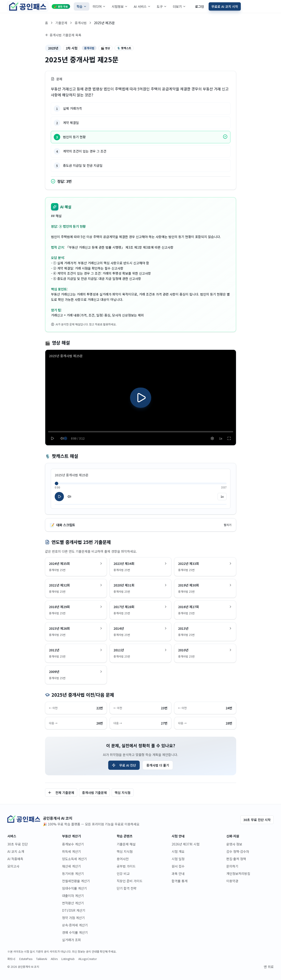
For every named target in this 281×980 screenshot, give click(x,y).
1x (222, 496)
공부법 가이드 (126, 866)
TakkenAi (42, 959)
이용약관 (232, 881)
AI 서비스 (142, 6)
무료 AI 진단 (124, 765)
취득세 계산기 (71, 851)
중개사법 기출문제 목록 (63, 35)
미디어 (99, 6)
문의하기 (232, 866)
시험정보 (120, 6)
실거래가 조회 (71, 940)
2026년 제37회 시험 (186, 844)
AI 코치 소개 (16, 851)
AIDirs (54, 959)
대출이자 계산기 (73, 896)
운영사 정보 (234, 844)
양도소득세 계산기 (74, 859)
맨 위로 (269, 967)
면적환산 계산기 (73, 903)
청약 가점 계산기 (73, 918)
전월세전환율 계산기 (76, 881)
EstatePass (26, 959)
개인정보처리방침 (238, 874)
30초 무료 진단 (18, 844)
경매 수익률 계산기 (75, 932)
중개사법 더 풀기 (158, 765)
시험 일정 (178, 859)
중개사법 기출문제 (94, 793)
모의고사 (13, 866)
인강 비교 (123, 874)
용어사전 (123, 859)
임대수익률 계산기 (74, 888)
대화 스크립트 (141, 525)
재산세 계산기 (71, 866)
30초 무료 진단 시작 (257, 820)
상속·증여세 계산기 (75, 925)
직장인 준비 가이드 (130, 881)
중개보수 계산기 (73, 844)
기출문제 (61, 23)
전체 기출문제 (61, 793)
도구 (162, 6)
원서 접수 (178, 866)
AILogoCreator (88, 959)
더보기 (179, 6)
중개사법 (81, 23)
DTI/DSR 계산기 (74, 910)
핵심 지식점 (123, 793)
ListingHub (68, 959)
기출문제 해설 (126, 844)
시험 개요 (178, 851)
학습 (82, 6)
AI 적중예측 (15, 859)
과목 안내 (178, 874)
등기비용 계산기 (73, 874)
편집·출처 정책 (236, 859)
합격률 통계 (180, 881)
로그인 (200, 6)
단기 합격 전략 (127, 888)
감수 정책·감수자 (238, 851)
